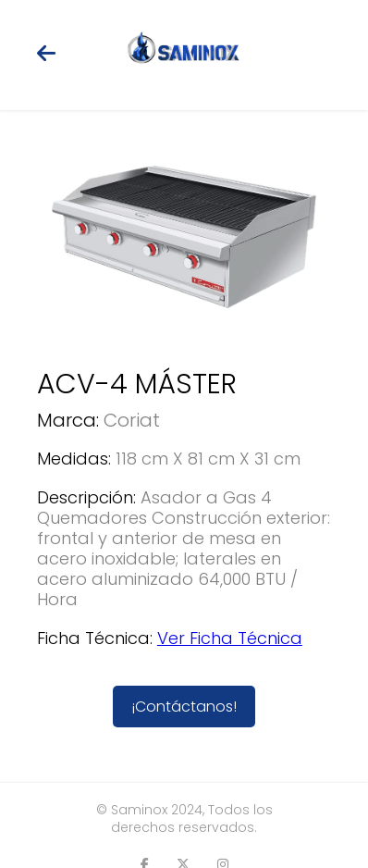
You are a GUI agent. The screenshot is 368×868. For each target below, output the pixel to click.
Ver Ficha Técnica (230, 638)
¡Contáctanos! (184, 707)
